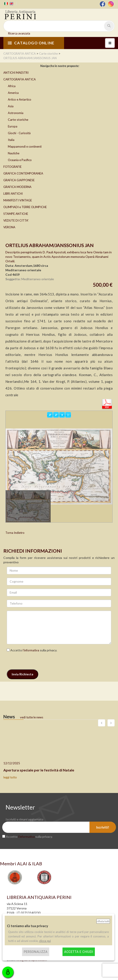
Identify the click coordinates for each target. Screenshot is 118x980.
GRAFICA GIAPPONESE (19, 180)
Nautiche (14, 153)
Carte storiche (18, 120)
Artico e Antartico (20, 99)
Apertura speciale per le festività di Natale (39, 770)
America (13, 93)
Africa (12, 86)
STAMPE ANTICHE (16, 214)
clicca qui (45, 941)
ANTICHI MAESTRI (16, 73)
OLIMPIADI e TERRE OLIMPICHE (25, 207)
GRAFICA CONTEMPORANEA (23, 173)
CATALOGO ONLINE (31, 43)
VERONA (9, 227)
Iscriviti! (103, 827)
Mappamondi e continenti (25, 146)
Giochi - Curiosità (19, 133)
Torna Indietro (15, 533)
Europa (13, 126)
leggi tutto (10, 777)
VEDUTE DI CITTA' (16, 220)
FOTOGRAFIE (12, 167)
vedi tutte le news (32, 717)
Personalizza (36, 952)
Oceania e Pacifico (20, 160)
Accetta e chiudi (79, 952)
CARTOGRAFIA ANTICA (20, 79)
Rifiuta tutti (103, 921)
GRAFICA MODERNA (17, 187)
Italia (11, 140)
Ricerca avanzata (19, 33)
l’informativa (31, 650)
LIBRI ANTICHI (13, 194)
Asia (11, 106)
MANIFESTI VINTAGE (18, 200)
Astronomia (16, 113)
